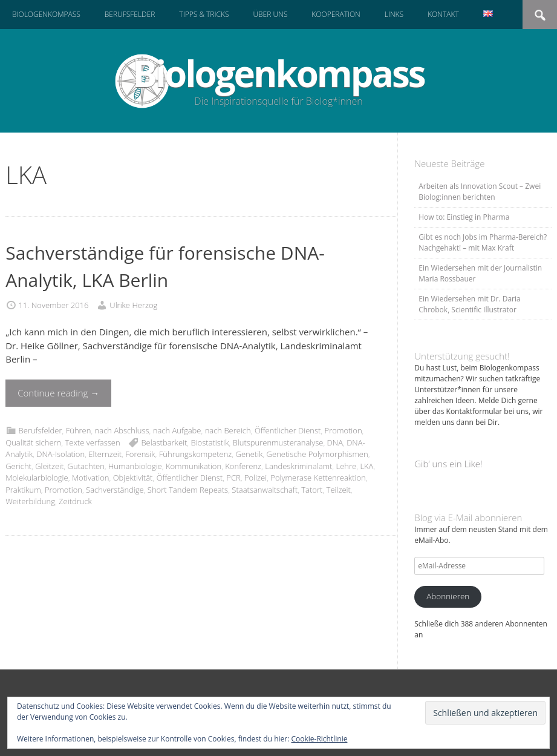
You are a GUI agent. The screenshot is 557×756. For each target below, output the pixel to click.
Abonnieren (448, 596)
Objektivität (133, 478)
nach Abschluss (122, 430)
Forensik (140, 454)
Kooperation (336, 14)
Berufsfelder (130, 14)
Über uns (270, 14)
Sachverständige (115, 490)
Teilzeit (339, 490)
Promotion (344, 430)
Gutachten (86, 466)
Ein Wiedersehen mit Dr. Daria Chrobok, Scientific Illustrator (469, 304)
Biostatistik (210, 442)
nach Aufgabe (177, 430)
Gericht (18, 466)
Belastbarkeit (164, 442)
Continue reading (58, 393)
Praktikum (23, 490)
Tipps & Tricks (204, 14)
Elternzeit (105, 454)
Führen (79, 430)
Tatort (312, 490)
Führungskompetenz (196, 454)
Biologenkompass (46, 14)
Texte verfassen (92, 442)
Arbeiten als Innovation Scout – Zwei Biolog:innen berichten (480, 192)
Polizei (256, 478)
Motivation (91, 478)
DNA (335, 442)
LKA (366, 466)
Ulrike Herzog (133, 305)
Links (394, 14)
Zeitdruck (75, 501)
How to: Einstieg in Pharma (464, 217)
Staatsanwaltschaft (265, 490)
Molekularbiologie (37, 478)
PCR (233, 478)
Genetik (249, 454)
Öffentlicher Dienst (288, 430)
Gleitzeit (49, 466)
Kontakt (443, 14)
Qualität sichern (33, 442)
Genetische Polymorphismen (318, 454)
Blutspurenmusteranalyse (278, 442)
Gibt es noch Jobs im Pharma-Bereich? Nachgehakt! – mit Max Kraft (483, 242)
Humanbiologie (135, 466)
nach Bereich (228, 430)
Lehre (347, 466)
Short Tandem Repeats (188, 490)
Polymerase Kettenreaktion (318, 478)
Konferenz (243, 466)
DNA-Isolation (60, 454)
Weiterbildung (30, 501)
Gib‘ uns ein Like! (448, 464)
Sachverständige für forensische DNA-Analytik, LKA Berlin (165, 266)
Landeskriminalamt (298, 466)
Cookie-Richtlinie (320, 739)
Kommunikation (194, 466)
